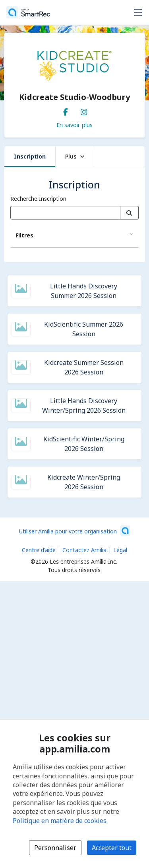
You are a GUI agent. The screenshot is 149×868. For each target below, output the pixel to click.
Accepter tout (112, 848)
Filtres (24, 235)
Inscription (30, 156)
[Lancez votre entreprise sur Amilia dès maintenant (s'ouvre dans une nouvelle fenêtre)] (75, 531)
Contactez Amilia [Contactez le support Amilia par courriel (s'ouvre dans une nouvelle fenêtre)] (84, 550)
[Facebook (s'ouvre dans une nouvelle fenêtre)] (66, 110)
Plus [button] (75, 156)
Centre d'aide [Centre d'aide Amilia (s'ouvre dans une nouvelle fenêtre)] (39, 550)
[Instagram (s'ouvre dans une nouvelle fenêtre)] (84, 110)
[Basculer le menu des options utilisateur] (138, 12)
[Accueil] (28, 12)
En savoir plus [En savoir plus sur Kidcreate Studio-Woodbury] (74, 125)
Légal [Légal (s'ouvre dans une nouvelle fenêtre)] (120, 550)
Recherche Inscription (38, 199)
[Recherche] (129, 213)
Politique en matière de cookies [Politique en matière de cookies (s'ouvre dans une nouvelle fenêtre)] (60, 821)
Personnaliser (55, 848)
